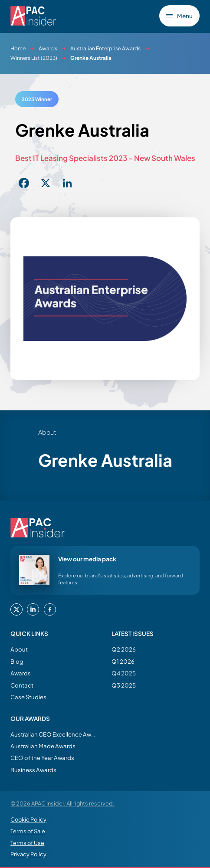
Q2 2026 (124, 649)
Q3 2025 (124, 685)
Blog (17, 661)
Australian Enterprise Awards (105, 48)
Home (18, 48)
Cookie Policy (28, 819)
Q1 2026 (123, 661)
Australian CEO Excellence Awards (54, 734)
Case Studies (28, 697)
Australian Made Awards (43, 746)
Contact (22, 685)
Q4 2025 (124, 673)
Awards (48, 48)
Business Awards (33, 770)
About (19, 649)
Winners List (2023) (34, 58)
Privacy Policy (28, 854)
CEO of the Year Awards (42, 758)
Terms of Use (27, 843)
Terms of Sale (28, 831)
